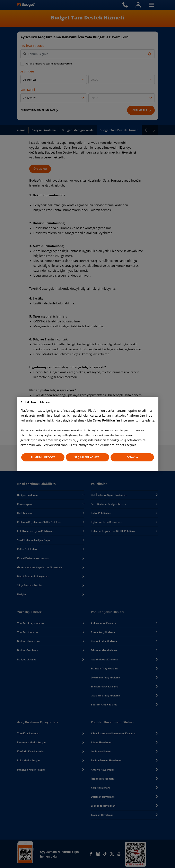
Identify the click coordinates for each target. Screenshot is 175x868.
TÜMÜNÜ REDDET (43, 457)
